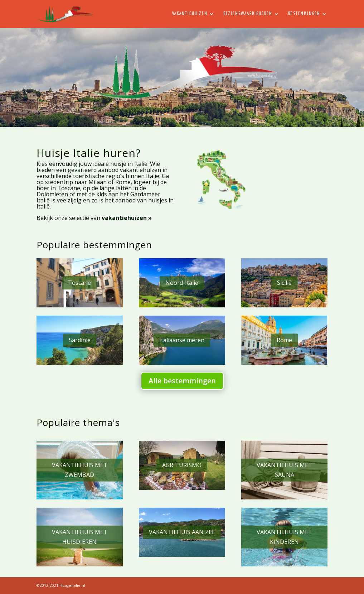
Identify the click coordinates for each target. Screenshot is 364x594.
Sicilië (284, 283)
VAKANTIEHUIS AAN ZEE (182, 532)
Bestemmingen (304, 14)
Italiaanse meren (182, 340)
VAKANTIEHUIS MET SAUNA (284, 470)
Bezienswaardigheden (248, 14)
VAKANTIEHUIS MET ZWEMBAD (80, 470)
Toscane (79, 283)
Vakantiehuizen (190, 14)
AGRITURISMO (182, 465)
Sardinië (80, 340)
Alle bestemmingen (182, 381)
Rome (284, 340)
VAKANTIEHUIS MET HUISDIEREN (80, 537)
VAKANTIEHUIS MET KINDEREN (284, 537)
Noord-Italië (182, 283)
